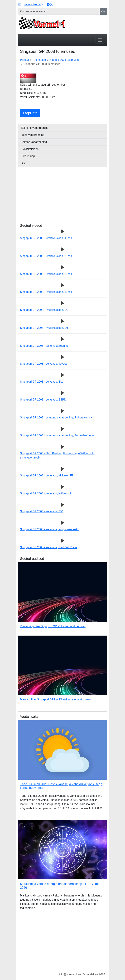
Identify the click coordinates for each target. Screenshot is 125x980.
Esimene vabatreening (35, 128)
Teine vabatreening (33, 135)
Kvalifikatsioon (30, 149)
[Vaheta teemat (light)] (31, 4)
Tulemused (39, 60)
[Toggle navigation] (100, 40)
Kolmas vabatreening (34, 142)
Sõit (23, 163)
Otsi (103, 11)
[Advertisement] (62, 199)
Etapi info (32, 113)
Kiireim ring (28, 156)
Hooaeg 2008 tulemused (64, 60)
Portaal (24, 60)
